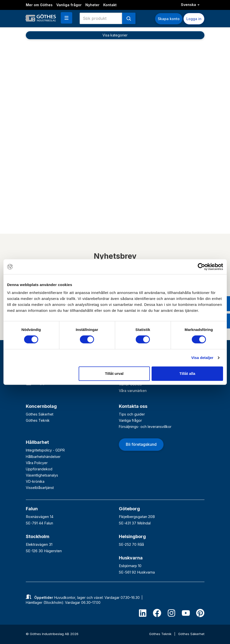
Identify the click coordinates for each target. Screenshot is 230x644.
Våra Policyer (37, 463)
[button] (66, 18)
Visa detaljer (202, 358)
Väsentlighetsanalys (42, 475)
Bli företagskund (141, 444)
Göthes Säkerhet (40, 414)
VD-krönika (35, 481)
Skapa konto (169, 19)
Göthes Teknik (38, 420)
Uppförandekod (39, 469)
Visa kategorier (115, 35)
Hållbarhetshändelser (43, 457)
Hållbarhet (37, 442)
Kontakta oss (133, 406)
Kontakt (110, 5)
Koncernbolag (41, 406)
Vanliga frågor (69, 5)
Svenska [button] (190, 5)
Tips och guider (132, 414)
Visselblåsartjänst (40, 488)
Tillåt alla (187, 373)
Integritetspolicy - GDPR (45, 450)
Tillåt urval (114, 373)
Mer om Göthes (39, 5)
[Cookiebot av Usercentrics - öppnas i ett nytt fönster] (201, 267)
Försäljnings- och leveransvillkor (145, 427)
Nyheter (92, 5)
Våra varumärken (133, 391)
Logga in (194, 19)
